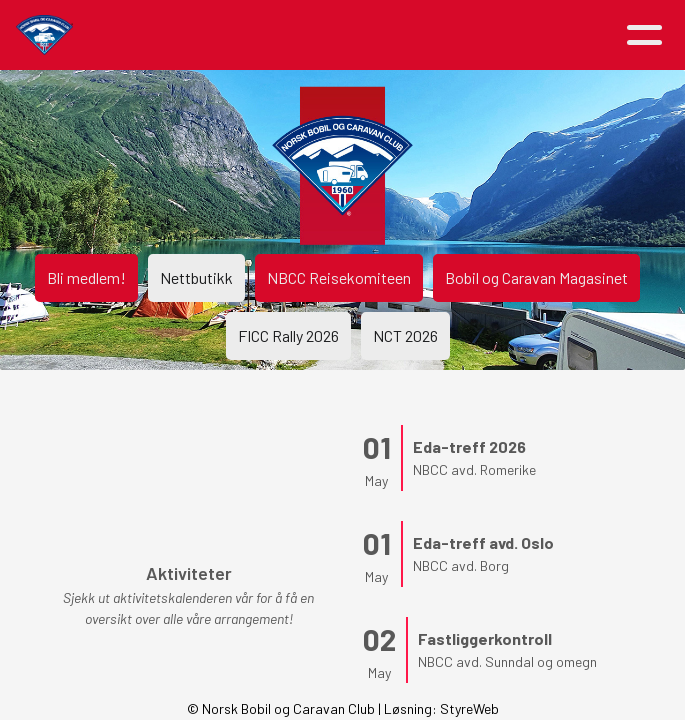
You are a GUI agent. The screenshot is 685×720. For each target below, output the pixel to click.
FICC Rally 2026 (288, 335)
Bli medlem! (86, 277)
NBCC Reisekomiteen (339, 277)
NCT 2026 (405, 335)
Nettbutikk (196, 277)
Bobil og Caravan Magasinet (536, 277)
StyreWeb (469, 708)
